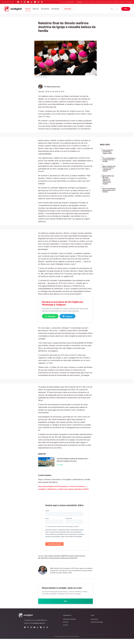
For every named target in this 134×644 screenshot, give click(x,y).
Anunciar (65, 630)
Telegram (72, 316)
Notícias (28, 9)
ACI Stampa (109, 2)
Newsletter (68, 9)
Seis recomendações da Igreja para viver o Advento (109, 190)
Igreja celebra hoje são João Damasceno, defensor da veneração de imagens (108, 180)
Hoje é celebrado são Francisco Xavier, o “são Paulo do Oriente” (109, 169)
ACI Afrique (99, 2)
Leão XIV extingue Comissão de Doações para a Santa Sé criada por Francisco (73, 461)
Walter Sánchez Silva (54, 87)
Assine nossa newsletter (69, 624)
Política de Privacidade (97, 627)
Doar (126, 9)
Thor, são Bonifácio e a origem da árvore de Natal (109, 160)
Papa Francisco (80, 560)
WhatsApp (52, 316)
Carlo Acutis (55, 9)
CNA (104, 2)
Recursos (36, 9)
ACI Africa (92, 2)
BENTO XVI (65, 560)
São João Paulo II (44, 562)
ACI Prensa (86, 2)
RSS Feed (66, 627)
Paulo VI (72, 560)
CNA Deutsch (122, 2)
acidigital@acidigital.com (39, 628)
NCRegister (130, 2)
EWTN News (71, 2)
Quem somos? (95, 624)
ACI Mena (115, 2)
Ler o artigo (60, 467)
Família (50, 560)
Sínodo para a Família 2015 (69, 562)
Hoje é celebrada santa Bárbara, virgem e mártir (108, 152)
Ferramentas (45, 9)
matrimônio (57, 560)
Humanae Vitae (54, 562)
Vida (46, 560)
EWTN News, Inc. (43, 625)
